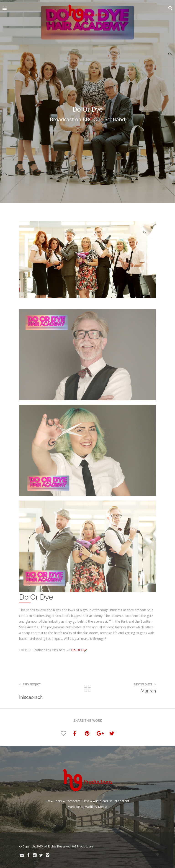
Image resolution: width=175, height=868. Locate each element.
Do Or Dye (79, 650)
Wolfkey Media (96, 807)
